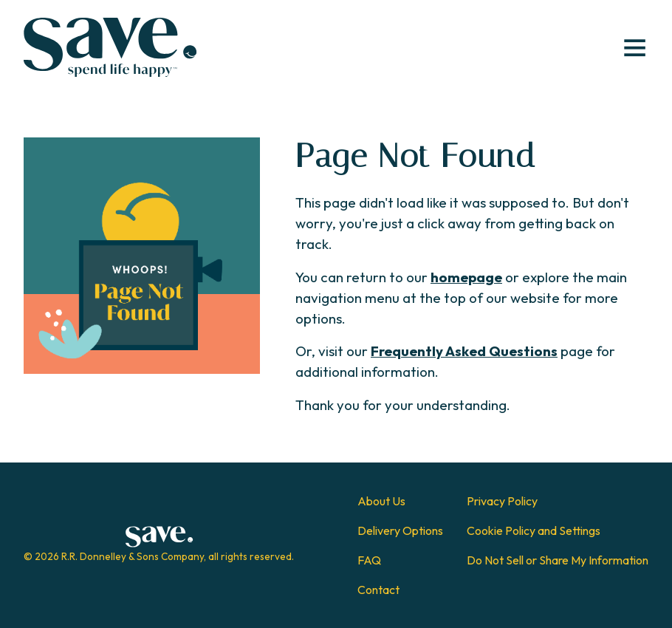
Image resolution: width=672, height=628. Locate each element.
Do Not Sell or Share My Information (558, 560)
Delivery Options (400, 530)
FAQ (369, 560)
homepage (466, 277)
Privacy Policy (502, 501)
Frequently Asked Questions (464, 351)
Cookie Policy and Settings (534, 530)
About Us (381, 501)
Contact (378, 590)
